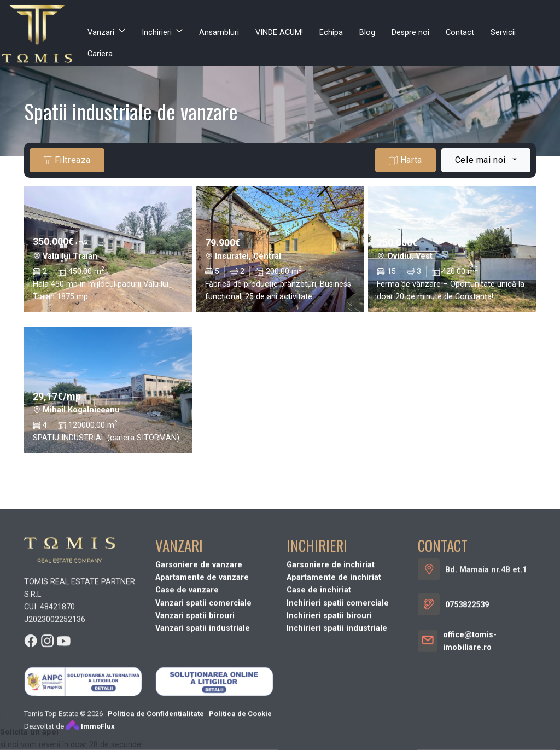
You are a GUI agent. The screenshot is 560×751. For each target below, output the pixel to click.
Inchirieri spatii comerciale (338, 676)
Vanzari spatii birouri (195, 688)
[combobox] (486, 160)
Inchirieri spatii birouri (329, 688)
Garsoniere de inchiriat (331, 638)
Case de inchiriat (319, 663)
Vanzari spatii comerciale (203, 676)
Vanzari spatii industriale (203, 701)
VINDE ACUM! (279, 33)
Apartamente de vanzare (202, 650)
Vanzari (101, 33)
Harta (406, 160)
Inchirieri (157, 33)
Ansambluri (219, 33)
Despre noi (410, 33)
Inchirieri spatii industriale (337, 701)
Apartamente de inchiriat (334, 650)
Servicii (503, 33)
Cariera (100, 54)
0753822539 (467, 677)
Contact (460, 33)
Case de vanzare (187, 663)
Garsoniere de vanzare (199, 638)
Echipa (331, 33)
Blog (367, 33)
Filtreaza (67, 160)
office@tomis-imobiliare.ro (470, 714)
